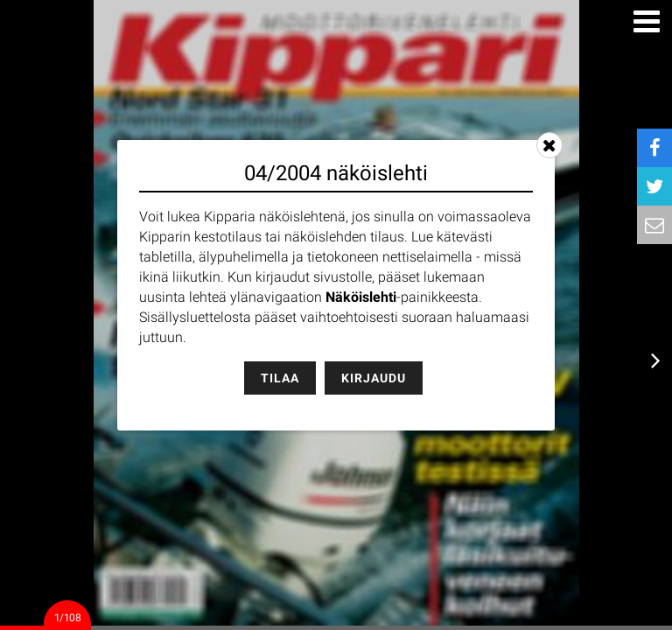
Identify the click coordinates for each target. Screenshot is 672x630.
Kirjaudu (374, 378)
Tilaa (280, 378)
